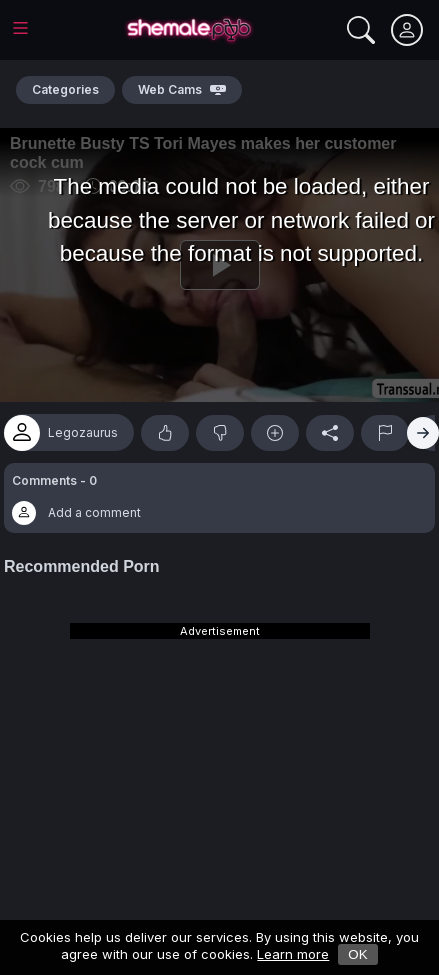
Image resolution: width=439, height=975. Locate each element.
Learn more (293, 954)
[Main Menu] (20, 28)
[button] (219, 498)
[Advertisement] (220, 765)
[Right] (423, 433)
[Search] (361, 30)
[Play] (219, 265)
